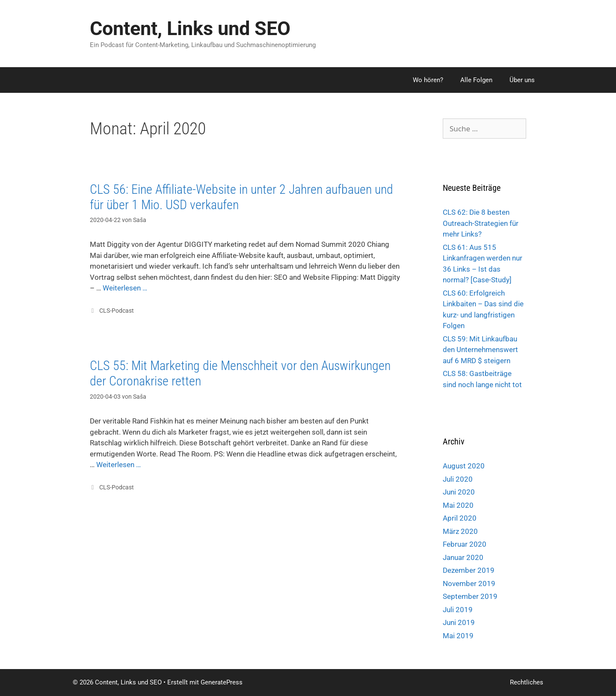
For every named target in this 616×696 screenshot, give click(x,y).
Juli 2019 (458, 610)
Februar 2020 (465, 544)
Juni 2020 (459, 492)
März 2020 (460, 531)
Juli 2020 (458, 479)
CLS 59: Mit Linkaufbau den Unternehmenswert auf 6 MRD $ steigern (480, 350)
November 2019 (469, 583)
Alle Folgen (476, 80)
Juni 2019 (459, 622)
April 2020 (460, 518)
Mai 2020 (458, 505)
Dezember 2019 (469, 570)
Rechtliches (527, 682)
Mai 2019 (458, 636)
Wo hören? (428, 80)
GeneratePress (222, 682)
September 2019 (470, 596)
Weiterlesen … (125, 288)
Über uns (522, 80)
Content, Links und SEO (190, 28)
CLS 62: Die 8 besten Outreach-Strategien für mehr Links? (481, 223)
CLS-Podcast (117, 311)
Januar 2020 (463, 557)
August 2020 (464, 466)
